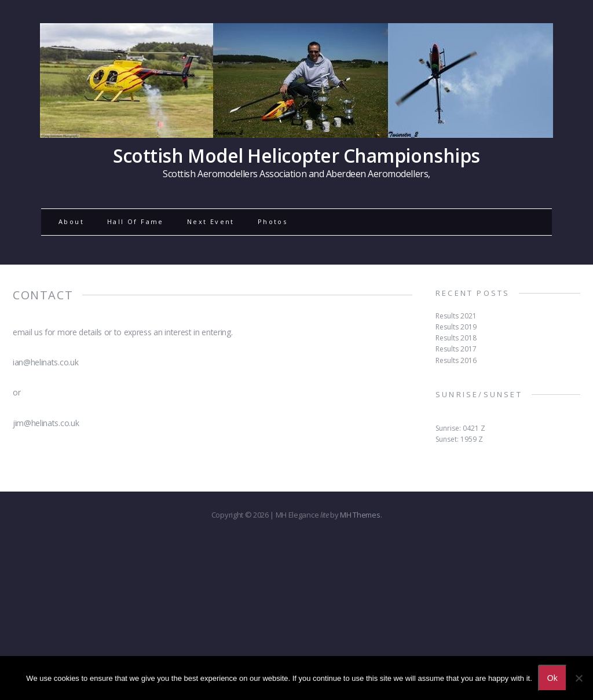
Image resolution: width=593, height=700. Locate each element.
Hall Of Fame (136, 221)
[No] (579, 678)
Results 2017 (456, 349)
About (71, 221)
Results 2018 (456, 338)
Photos (272, 221)
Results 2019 (456, 327)
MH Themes (360, 515)
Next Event (211, 221)
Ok (552, 678)
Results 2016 (456, 360)
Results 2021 (456, 316)
